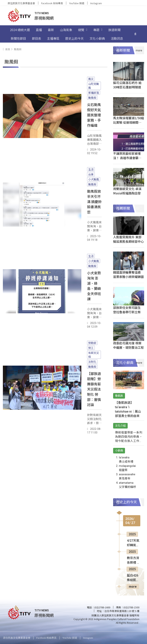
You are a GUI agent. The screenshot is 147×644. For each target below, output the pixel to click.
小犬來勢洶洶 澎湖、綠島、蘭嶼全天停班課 (94, 286)
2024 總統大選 (20, 30)
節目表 (37, 38)
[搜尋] (135, 34)
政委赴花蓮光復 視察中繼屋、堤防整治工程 (128, 345)
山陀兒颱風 (94, 86)
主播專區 (53, 38)
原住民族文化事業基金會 (21, 3)
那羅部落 (94, 93)
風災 (91, 79)
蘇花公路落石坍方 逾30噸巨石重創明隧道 (127, 85)
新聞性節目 (18, 38)
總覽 (83, 30)
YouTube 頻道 (77, 3)
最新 (51, 30)
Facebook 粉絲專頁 (52, 3)
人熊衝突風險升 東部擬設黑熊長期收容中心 (128, 239)
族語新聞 (114, 30)
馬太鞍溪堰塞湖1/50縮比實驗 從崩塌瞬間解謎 (129, 122)
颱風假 (92, 98)
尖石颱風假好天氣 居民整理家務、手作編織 (94, 115)
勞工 (91, 348)
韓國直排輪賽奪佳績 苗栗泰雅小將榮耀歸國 (128, 274)
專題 (98, 30)
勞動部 (92, 343)
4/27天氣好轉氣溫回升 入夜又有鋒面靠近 (133, 543)
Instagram (96, 3)
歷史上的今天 (74, 38)
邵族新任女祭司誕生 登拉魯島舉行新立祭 (127, 310)
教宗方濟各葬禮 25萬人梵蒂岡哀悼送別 (134, 561)
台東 (91, 174)
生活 (91, 169)
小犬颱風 (94, 179)
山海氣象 (66, 30)
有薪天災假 (94, 355)
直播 (39, 30)
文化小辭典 (97, 38)
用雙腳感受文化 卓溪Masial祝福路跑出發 (127, 191)
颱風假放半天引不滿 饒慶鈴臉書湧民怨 (94, 202)
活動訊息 (117, 38)
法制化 (92, 362)
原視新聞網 (44, 18)
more (133, 587)
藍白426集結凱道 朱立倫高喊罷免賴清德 (133, 578)
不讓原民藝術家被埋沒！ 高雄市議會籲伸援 (127, 158)
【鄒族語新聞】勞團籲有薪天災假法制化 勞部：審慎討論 (94, 389)
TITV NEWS (42, 13)
